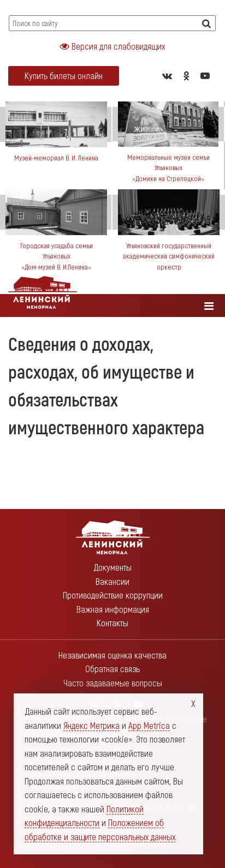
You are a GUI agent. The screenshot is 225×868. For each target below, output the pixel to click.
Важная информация (113, 609)
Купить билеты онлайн (64, 75)
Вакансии (112, 581)
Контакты (112, 622)
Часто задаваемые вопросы (113, 683)
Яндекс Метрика (91, 725)
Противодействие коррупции (113, 595)
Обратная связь (112, 668)
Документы (112, 567)
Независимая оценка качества (112, 655)
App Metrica (149, 725)
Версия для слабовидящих (112, 46)
